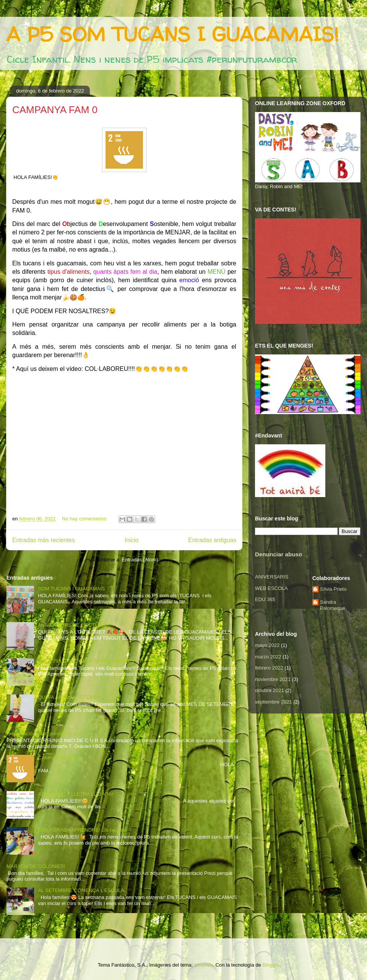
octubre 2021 (270, 690)
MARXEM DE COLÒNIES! (36, 866)
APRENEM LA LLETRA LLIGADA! (76, 794)
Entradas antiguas (212, 540)
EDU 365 (265, 599)
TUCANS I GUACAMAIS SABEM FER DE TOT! (90, 661)
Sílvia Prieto (333, 589)
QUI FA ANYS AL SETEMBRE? (72, 697)
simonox (203, 965)
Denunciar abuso (278, 554)
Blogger (271, 965)
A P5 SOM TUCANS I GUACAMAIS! (172, 34)
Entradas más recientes (44, 540)
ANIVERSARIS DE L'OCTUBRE (73, 625)
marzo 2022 (268, 657)
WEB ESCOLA (271, 588)
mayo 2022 (267, 645)
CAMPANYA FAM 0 (55, 110)
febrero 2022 (269, 668)
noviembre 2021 (273, 679)
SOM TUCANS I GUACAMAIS (71, 589)
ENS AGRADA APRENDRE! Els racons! (82, 830)
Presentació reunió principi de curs (45, 734)
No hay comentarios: (85, 519)
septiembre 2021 (274, 702)
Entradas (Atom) (140, 560)
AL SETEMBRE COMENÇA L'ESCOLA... (83, 890)
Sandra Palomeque (333, 605)
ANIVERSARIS (272, 577)
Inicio (132, 540)
